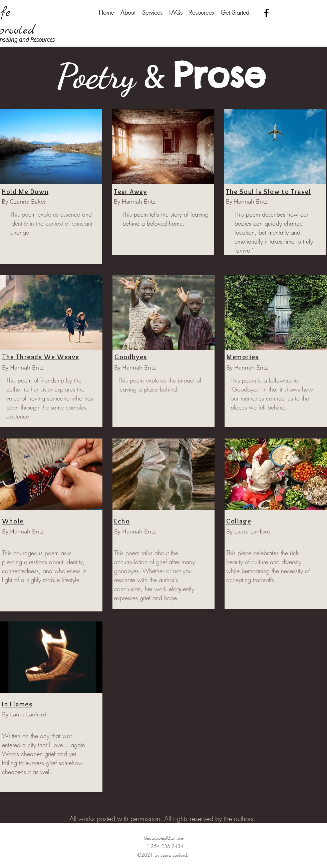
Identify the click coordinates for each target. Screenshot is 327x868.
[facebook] (266, 13)
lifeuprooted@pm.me (164, 838)
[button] (128, 12)
